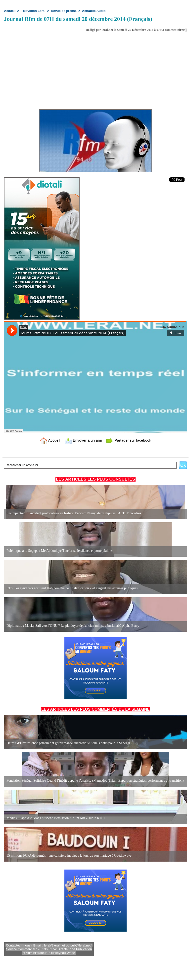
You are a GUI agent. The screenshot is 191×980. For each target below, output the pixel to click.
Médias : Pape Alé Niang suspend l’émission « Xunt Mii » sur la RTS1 (56, 818)
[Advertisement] (95, 69)
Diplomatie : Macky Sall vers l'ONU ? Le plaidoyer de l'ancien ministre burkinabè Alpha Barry (73, 626)
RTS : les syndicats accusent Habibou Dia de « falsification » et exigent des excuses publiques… (74, 588)
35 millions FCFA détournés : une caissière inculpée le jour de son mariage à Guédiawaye (69, 856)
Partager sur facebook (129, 440)
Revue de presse (64, 11)
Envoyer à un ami (83, 440)
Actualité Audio (94, 11)
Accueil (10, 11)
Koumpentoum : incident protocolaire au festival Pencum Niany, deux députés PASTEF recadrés (74, 513)
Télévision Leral (33, 11)
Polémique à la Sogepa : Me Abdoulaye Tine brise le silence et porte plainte (59, 551)
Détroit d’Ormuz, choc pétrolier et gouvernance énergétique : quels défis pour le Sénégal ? (70, 743)
